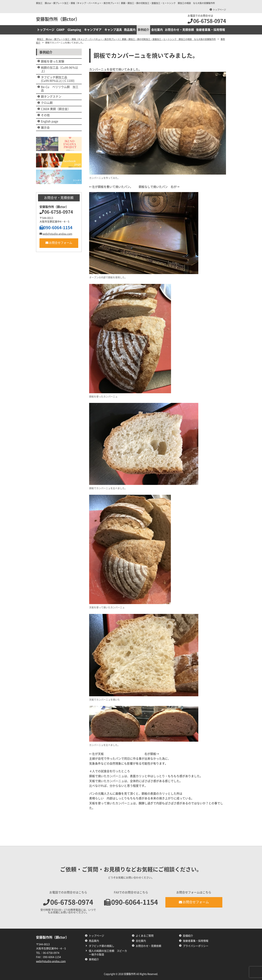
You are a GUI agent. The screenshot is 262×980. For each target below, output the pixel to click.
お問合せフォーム (59, 243)
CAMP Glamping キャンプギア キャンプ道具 (89, 30)
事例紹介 (144, 30)
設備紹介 (188, 936)
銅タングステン (51, 97)
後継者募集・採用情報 (211, 30)
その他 (45, 115)
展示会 (45, 128)
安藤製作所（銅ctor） (58, 19)
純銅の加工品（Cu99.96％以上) (59, 69)
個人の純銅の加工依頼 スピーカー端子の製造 (108, 953)
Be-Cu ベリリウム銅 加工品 (60, 89)
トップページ (219, 10)
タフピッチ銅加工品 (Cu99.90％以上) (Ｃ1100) (58, 79)
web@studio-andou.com (56, 234)
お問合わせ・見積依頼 (179, 30)
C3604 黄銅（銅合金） (56, 109)
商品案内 (130, 30)
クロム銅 (47, 103)
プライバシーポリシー (196, 946)
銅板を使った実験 (53, 61)
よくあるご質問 (145, 936)
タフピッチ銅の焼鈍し (102, 946)
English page (50, 121)
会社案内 (157, 30)
